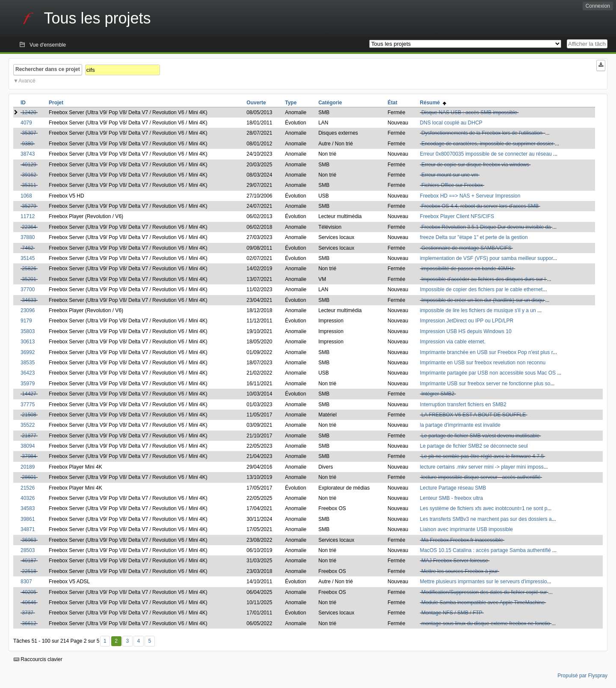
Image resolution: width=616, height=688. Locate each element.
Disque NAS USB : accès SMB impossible (469, 112)
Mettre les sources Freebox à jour (460, 571)
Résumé (433, 103)
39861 (28, 519)
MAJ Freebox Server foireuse (455, 561)
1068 (26, 196)
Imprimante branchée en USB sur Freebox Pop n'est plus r (486, 352)
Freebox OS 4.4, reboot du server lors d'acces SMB (480, 206)
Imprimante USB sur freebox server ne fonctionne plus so (485, 384)
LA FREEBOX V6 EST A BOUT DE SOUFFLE (474, 415)
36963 (29, 540)
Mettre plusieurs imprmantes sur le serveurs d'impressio (484, 582)
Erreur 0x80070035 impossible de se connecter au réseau (487, 154)
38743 (28, 154)
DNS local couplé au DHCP (451, 123)
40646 (29, 602)
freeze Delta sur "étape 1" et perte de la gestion (474, 237)
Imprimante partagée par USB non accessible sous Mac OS (489, 373)
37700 (28, 289)
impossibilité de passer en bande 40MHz (468, 269)
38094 (28, 446)
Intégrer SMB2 (438, 394)
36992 (28, 352)
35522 (28, 425)
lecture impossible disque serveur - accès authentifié (481, 477)
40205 (29, 592)
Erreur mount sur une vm (450, 175)
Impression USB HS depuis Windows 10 (466, 331)
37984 (29, 456)
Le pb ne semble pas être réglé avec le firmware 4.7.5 (483, 456)
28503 (28, 550)
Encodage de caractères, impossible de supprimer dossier (487, 144)
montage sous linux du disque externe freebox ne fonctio (486, 623)
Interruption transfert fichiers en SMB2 (463, 405)
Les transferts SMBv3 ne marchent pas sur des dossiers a (486, 519)
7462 (28, 248)
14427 (29, 394)
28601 (29, 477)
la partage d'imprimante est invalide (460, 425)
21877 (29, 436)
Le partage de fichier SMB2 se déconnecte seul (474, 446)
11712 (28, 216)
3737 (28, 613)
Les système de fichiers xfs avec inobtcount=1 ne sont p (484, 508)
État (392, 103)
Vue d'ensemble (48, 45)
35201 (29, 279)
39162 (29, 175)
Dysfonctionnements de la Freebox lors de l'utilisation (483, 133)
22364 (29, 227)
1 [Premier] (105, 641)
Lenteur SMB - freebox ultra (452, 498)
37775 (28, 405)
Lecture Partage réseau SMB (453, 488)
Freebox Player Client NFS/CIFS (457, 216)
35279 (29, 206)
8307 (26, 582)
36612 (29, 623)
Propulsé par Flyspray (582, 676)
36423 (28, 373)
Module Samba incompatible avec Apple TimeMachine (483, 602)
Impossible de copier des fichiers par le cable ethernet (481, 289)
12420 (29, 112)
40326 (28, 498)
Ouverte (256, 103)
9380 (28, 144)
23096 (28, 310)
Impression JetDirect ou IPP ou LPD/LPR (467, 321)
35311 (29, 185)
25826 (29, 269)
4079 (26, 123)
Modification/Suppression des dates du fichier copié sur (484, 592)
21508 (29, 415)
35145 (28, 258)
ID (23, 103)
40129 (29, 165)
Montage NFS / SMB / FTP (452, 613)
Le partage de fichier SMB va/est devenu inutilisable (480, 436)
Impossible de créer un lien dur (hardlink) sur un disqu (483, 300)
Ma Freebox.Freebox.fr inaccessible (462, 540)
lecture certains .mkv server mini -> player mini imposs (482, 467)
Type (291, 103)
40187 (29, 561)
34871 (28, 529)
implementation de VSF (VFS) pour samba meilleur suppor (487, 258)
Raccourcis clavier (38, 659)
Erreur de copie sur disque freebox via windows (475, 165)
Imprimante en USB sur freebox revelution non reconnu (483, 363)
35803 (28, 331)
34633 (29, 300)
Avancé (27, 81)
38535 (28, 363)
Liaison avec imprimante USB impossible (466, 529)
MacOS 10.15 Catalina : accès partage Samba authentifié (486, 550)
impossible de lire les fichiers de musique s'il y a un (479, 310)
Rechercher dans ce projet (48, 69)
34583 (28, 508)
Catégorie (330, 103)
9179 (26, 321)
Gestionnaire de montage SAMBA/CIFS (466, 248)
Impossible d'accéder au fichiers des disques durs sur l (483, 279)
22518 (29, 571)
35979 (28, 384)
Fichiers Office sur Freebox (452, 185)
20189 (28, 467)
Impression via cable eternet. (453, 342)
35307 (29, 133)
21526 (28, 488)
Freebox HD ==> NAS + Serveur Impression (470, 196)
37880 (28, 237)
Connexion (598, 6)
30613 (28, 342)
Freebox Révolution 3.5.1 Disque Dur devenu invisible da (486, 227)
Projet (56, 103)
